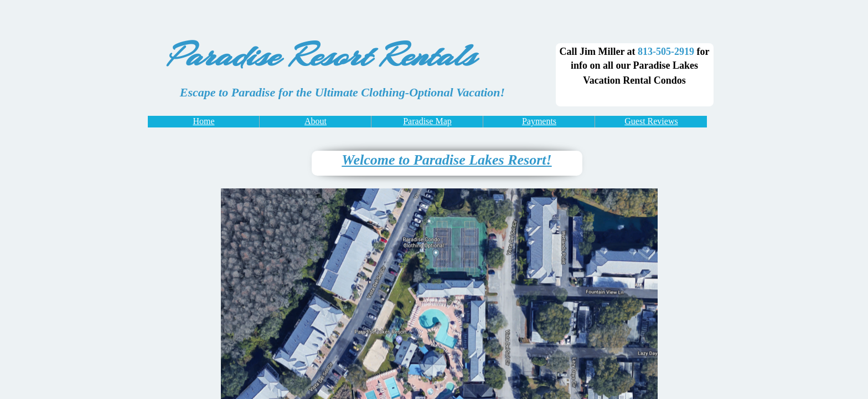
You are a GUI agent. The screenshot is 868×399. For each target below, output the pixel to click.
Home (203, 121)
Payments (539, 121)
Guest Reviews (651, 121)
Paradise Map (427, 121)
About (316, 121)
